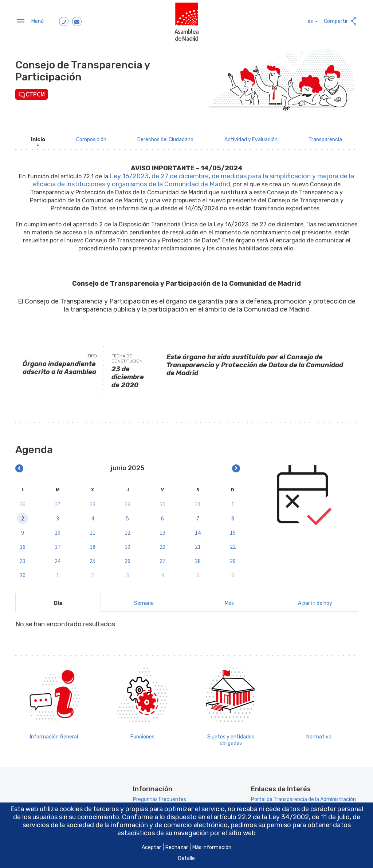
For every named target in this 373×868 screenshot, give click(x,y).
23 (23, 559)
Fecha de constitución (127, 356)
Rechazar (177, 847)
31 (198, 502)
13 (162, 530)
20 (162, 544)
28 (93, 502)
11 (93, 530)
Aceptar (151, 847)
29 (127, 502)
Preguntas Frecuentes (160, 798)
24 (58, 559)
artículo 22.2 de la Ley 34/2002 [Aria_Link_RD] (261, 817)
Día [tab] (58, 601)
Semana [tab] (144, 601)
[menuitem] (38, 137)
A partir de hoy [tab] (315, 601)
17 (58, 544)
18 (93, 544)
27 (58, 502)
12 (127, 530)
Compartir (341, 20)
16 (23, 544)
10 (58, 530)
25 (93, 559)
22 (233, 544)
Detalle (186, 858)
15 (233, 530)
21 (198, 544)
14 (198, 530)
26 (23, 502)
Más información (212, 847)
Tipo (92, 354)
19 (127, 544)
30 (162, 502)
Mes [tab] (229, 601)
